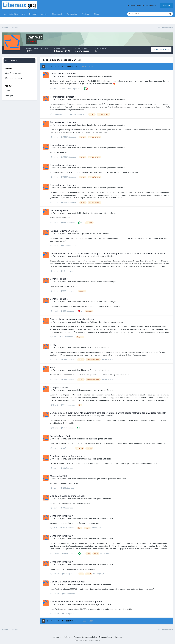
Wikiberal (86, 14)
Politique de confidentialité (85, 637)
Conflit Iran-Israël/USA (62, 516)
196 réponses (67, 528)
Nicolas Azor (85, 213)
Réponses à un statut (14, 78)
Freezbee (84, 439)
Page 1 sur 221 (88, 66)
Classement (57, 14)
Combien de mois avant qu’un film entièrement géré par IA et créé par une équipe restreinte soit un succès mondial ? (108, 254)
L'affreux (54, 76)
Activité (44, 14)
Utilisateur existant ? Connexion (142, 5)
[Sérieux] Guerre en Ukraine (64, 231)
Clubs (96, 14)
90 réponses (67, 468)
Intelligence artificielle (103, 76)
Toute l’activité (11, 60)
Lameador (84, 76)
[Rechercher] (139, 14)
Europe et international (100, 234)
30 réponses (74, 89)
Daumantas (84, 390)
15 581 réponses (78, 114)
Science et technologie (105, 213)
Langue (57, 637)
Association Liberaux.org (14, 14)
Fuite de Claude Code (60, 436)
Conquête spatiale (59, 210)
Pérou (53, 345)
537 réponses (68, 405)
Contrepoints (72, 14)
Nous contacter (106, 637)
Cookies (119, 637)
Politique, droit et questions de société (108, 99)
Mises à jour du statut (14, 73)
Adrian (82, 322)
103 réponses (69, 613)
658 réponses (68, 223)
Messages (9, 95)
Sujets (7, 91)
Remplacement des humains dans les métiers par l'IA (76, 602)
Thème (67, 637)
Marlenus (83, 479)
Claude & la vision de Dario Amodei (67, 456)
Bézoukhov (84, 256)
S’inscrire (166, 5)
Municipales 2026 (59, 476)
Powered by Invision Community (88, 640)
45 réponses (67, 271)
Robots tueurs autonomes (63, 74)
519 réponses (66, 337)
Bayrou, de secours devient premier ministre (72, 319)
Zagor (82, 234)
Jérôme (83, 99)
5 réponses (66, 448)
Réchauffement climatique (63, 97)
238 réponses (67, 488)
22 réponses (68, 359)
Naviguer (33, 14)
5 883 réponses (68, 246)
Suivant (70, 66)
